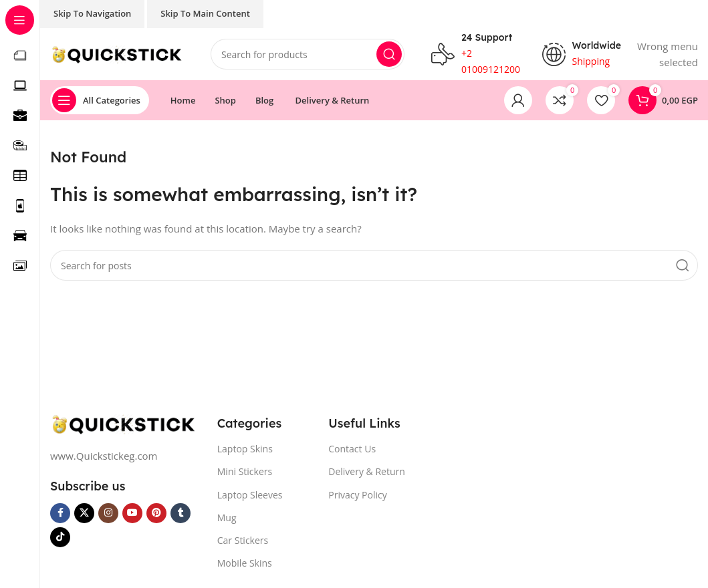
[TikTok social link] (60, 538)
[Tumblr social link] (181, 514)
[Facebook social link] (60, 514)
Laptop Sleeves (250, 495)
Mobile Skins (245, 564)
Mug (227, 518)
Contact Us (352, 450)
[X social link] (84, 514)
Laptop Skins (245, 450)
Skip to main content (205, 13)
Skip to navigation (92, 13)
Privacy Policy (357, 495)
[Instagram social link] (108, 514)
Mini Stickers (245, 473)
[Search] (308, 55)
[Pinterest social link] (156, 514)
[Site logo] (117, 53)
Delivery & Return (367, 473)
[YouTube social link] (132, 514)
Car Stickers (243, 542)
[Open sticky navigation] (100, 102)
